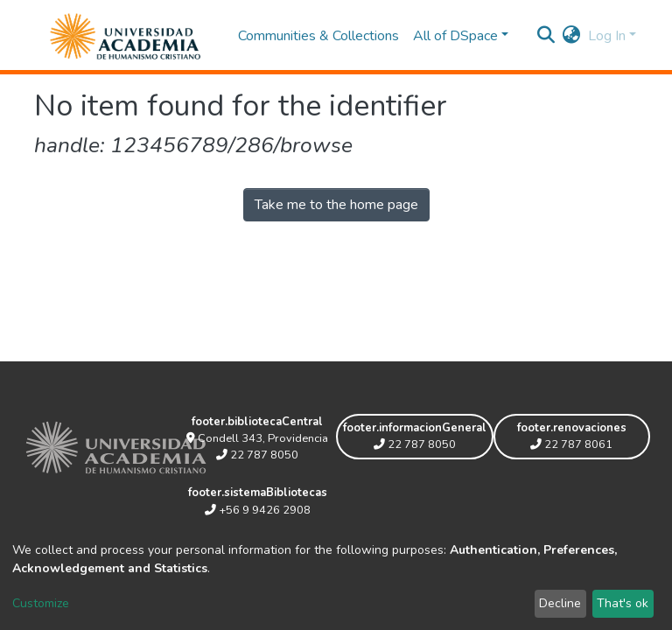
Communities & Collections (318, 36)
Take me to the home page (336, 205)
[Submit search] (546, 36)
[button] (572, 36)
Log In (607, 36)
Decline (560, 603)
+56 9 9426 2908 (258, 510)
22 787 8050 (257, 455)
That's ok (623, 603)
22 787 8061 (571, 444)
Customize (41, 603)
